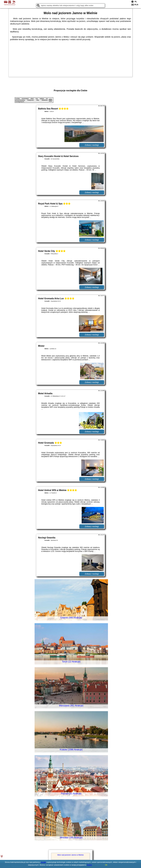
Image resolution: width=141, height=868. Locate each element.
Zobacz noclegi (92, 145)
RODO (90, 865)
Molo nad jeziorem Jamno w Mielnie (71, 855)
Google (43, 862)
